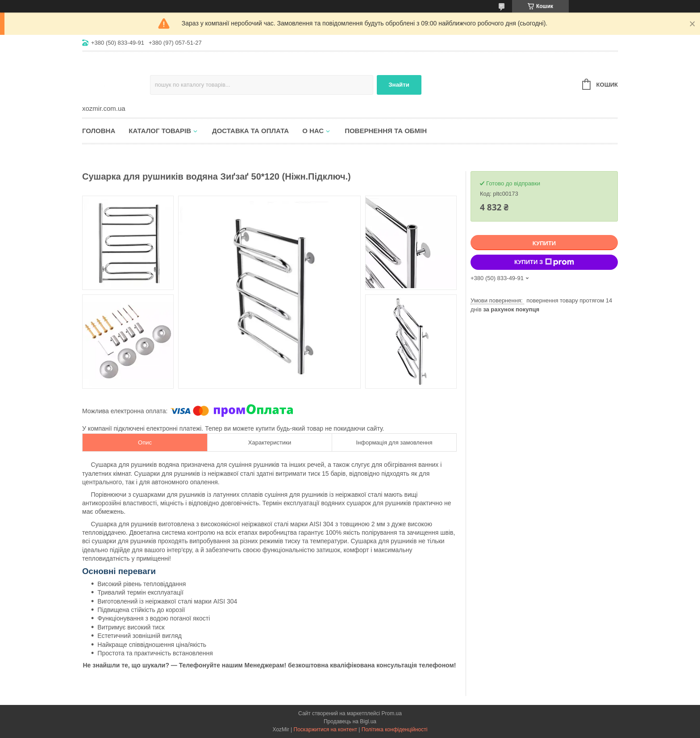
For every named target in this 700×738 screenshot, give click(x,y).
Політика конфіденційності (395, 730)
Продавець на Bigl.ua (350, 721)
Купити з (544, 262)
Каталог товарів (160, 131)
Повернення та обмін (386, 131)
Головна (99, 131)
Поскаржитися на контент (325, 730)
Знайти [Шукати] (399, 85)
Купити (544, 243)
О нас (313, 131)
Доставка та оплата (250, 131)
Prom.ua (392, 713)
